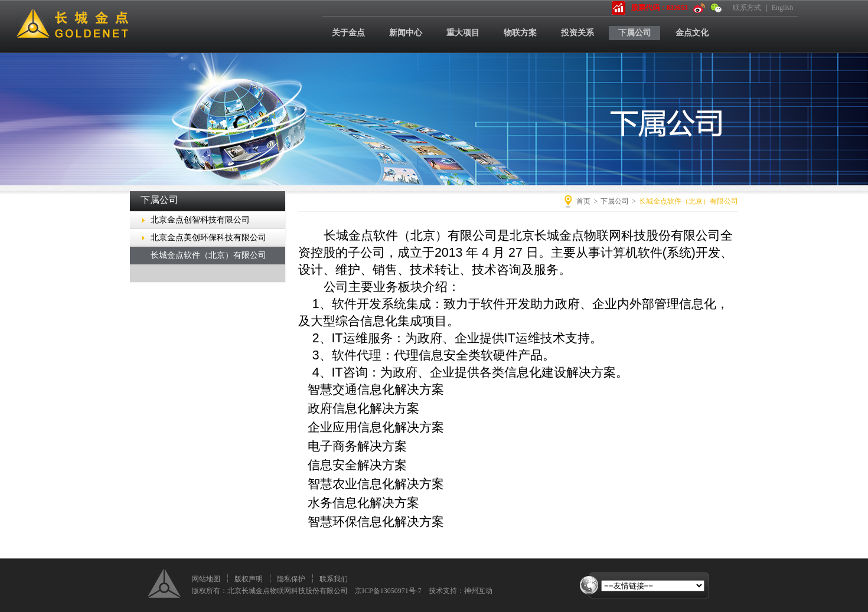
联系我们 (334, 579)
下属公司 (635, 33)
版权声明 (249, 579)
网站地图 (206, 579)
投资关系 (577, 33)
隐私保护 (291, 579)
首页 (583, 201)
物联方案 (520, 33)
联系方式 (747, 8)
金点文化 (692, 33)
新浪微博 (699, 8)
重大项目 (463, 33)
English (783, 8)
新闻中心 (406, 33)
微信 (716, 8)
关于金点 (348, 33)
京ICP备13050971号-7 (388, 591)
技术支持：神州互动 (461, 591)
